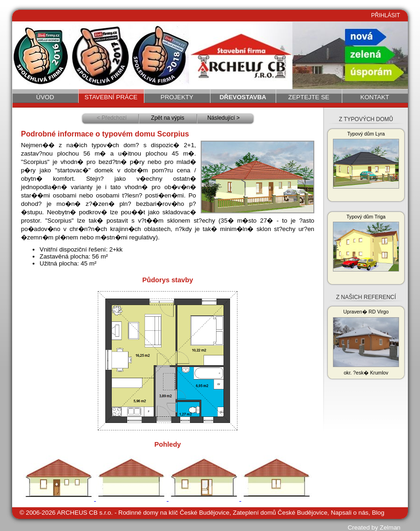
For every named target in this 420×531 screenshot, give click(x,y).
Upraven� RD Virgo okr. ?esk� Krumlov (366, 342)
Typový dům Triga (366, 243)
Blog (378, 513)
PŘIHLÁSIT (386, 15)
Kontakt (375, 97)
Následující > (224, 118)
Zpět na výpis (167, 118)
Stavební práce (111, 97)
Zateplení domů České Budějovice (280, 513)
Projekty (177, 97)
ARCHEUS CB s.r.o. (85, 513)
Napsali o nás (349, 513)
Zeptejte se (309, 97)
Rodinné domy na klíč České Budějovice (174, 513)
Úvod (45, 97)
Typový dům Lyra (366, 160)
